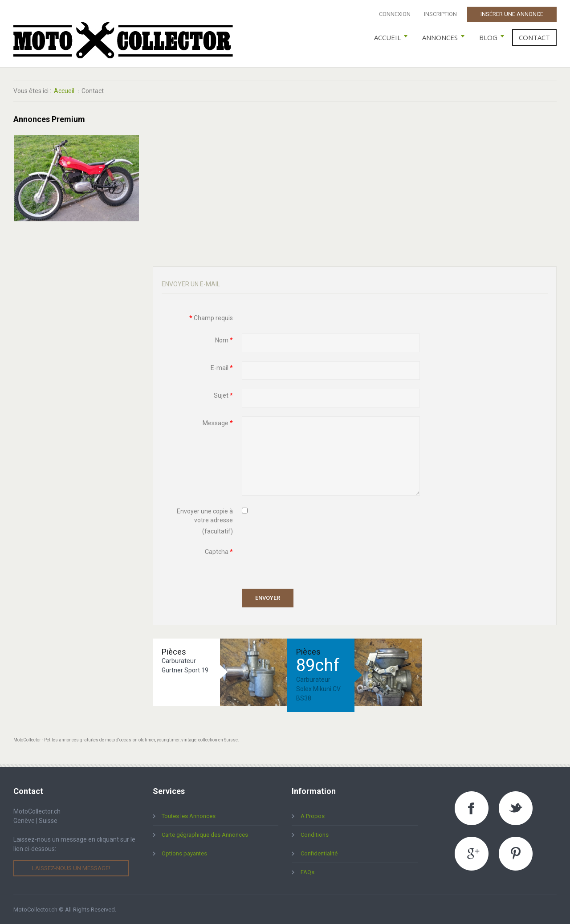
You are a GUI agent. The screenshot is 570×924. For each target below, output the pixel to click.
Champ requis (211, 318)
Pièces (174, 652)
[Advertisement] (355, 177)
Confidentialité (319, 853)
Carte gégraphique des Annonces (205, 835)
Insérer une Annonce (512, 14)
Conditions (315, 835)
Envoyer (268, 598)
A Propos (313, 816)
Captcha (219, 552)
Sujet (223, 395)
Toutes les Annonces (189, 816)
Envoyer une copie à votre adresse (205, 516)
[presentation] (309, 562)
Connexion (395, 14)
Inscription (440, 14)
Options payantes (184, 853)
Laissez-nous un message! (71, 868)
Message (218, 423)
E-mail (222, 368)
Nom (224, 340)
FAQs (307, 872)
